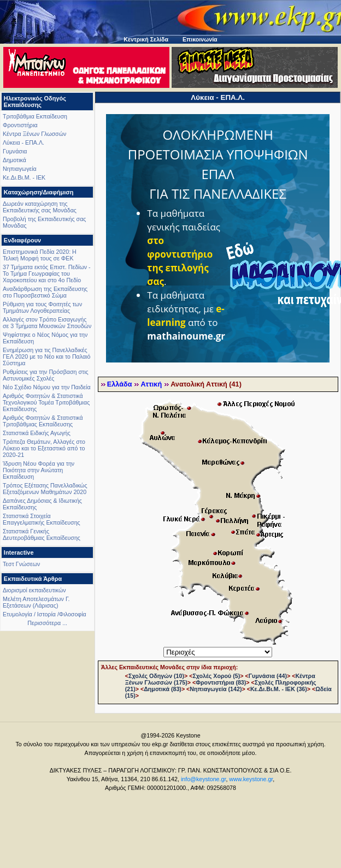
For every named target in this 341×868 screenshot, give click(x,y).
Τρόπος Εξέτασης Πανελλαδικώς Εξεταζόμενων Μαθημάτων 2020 (45, 489)
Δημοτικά (14, 160)
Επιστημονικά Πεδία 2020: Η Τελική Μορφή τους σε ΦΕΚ (40, 255)
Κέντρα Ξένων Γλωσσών (34, 134)
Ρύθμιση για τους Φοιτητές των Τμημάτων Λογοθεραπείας (42, 307)
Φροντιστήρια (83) (221, 682)
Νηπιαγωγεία (20, 169)
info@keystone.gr (204, 779)
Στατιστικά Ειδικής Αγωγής (37, 433)
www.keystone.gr (251, 779)
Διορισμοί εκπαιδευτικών (34, 590)
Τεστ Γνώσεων (21, 564)
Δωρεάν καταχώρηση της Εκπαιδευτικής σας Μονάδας (40, 207)
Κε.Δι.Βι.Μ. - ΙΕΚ (24, 177)
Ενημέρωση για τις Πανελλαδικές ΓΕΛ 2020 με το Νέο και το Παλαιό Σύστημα (46, 356)
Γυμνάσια (15, 151)
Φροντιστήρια (20, 125)
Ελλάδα (120, 384)
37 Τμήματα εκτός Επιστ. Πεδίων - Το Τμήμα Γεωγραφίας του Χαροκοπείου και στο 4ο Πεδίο (47, 274)
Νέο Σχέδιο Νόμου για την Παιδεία (47, 387)
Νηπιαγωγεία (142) (216, 689)
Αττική (151, 384)
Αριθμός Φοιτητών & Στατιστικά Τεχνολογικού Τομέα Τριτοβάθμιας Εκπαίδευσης (46, 402)
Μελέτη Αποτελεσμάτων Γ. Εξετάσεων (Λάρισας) (36, 602)
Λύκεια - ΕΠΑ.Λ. (23, 142)
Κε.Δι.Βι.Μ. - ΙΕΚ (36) (279, 689)
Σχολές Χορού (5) (216, 676)
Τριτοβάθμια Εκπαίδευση (35, 116)
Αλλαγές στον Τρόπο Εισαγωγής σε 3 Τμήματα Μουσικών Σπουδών (47, 323)
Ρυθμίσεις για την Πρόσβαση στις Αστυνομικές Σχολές (46, 375)
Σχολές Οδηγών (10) (156, 676)
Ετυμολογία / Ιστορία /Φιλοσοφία (45, 614)
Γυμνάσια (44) (268, 676)
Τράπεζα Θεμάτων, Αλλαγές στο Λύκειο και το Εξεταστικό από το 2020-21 (44, 448)
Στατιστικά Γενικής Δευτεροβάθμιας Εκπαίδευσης (42, 534)
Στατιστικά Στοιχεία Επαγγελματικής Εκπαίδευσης (42, 519)
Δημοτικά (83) (163, 689)
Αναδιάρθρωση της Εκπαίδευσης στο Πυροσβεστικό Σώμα (45, 292)
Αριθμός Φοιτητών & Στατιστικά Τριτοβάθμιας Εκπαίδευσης (43, 421)
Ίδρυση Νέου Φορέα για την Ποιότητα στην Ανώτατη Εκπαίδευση (39, 470)
